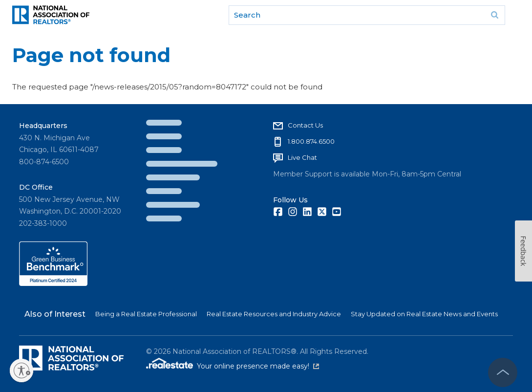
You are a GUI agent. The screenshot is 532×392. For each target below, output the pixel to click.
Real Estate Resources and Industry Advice (274, 314)
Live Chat (302, 157)
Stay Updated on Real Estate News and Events (424, 314)
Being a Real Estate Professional (146, 314)
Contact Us (305, 125)
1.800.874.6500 (311, 141)
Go (494, 15)
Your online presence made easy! (258, 366)
